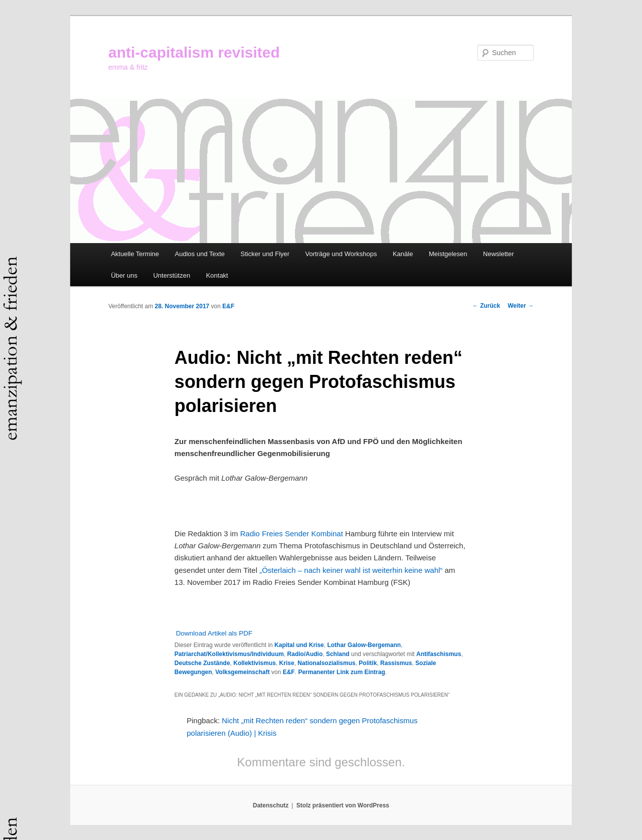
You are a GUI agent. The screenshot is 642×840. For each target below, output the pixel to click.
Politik (368, 663)
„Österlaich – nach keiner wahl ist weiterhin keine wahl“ (351, 570)
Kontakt (217, 275)
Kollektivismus (255, 663)
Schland (338, 654)
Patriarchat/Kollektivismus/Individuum (229, 654)
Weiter (521, 306)
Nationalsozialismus (326, 663)
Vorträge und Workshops (341, 254)
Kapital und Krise (299, 645)
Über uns (124, 275)
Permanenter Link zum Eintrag (341, 672)
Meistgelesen (448, 254)
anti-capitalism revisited (194, 52)
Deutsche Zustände (202, 663)
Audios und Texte (200, 254)
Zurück (486, 306)
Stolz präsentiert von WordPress (343, 805)
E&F (228, 306)
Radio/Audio (305, 654)
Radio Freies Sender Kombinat (292, 534)
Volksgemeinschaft (242, 672)
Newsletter (498, 254)
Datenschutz (271, 805)
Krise (287, 663)
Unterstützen (172, 275)
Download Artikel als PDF (214, 633)
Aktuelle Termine (135, 254)
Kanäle (403, 254)
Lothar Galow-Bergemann (364, 645)
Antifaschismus (439, 654)
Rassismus (396, 663)
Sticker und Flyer (265, 254)
